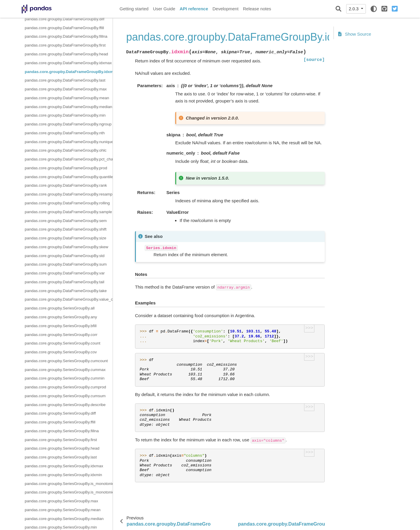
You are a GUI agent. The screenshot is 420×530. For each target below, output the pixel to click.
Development (225, 9)
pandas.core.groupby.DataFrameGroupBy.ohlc (66, 150)
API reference (194, 9)
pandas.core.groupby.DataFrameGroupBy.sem (66, 221)
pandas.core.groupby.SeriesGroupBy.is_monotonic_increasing (69, 484)
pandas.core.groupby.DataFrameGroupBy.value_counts (69, 299)
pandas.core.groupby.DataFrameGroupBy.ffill (64, 28)
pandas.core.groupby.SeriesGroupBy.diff (60, 413)
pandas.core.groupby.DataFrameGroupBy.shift (66, 229)
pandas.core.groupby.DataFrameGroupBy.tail (64, 282)
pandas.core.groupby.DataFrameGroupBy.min (65, 115)
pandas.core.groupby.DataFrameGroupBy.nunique (69, 142)
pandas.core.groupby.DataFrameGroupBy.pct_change (69, 159)
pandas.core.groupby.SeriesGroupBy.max (61, 501)
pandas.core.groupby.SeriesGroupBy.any (61, 317)
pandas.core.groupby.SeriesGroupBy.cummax (65, 370)
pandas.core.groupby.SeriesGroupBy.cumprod (65, 387)
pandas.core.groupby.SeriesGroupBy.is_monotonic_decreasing (69, 492)
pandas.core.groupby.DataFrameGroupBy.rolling (67, 203)
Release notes (257, 9)
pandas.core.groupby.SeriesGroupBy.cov (61, 352)
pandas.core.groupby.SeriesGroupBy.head (62, 448)
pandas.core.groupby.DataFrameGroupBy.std (65, 256)
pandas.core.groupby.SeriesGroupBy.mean (63, 510)
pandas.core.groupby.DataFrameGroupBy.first (65, 45)
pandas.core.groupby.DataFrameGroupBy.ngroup (68, 124)
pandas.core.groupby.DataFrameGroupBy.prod (66, 168)
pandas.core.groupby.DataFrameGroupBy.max (66, 89)
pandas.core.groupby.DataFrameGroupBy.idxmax (68, 63)
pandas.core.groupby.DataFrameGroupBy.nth (65, 133)
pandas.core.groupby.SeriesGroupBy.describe (65, 405)
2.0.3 (354, 9)
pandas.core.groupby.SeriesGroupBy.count (62, 343)
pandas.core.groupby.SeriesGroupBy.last (61, 457)
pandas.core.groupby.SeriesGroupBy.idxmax (64, 466)
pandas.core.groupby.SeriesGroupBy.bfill (61, 326)
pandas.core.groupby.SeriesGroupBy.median (64, 519)
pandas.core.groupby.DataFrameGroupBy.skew (66, 247)
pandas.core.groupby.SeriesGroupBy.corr (61, 335)
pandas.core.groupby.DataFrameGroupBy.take (66, 291)
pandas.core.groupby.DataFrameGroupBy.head (66, 54)
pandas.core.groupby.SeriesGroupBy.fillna (62, 431)
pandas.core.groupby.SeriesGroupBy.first (61, 440)
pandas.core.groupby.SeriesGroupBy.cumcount (66, 361)
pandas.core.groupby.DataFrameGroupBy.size (65, 238)
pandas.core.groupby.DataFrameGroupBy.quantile (69, 177)
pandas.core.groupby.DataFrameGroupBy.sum (66, 264)
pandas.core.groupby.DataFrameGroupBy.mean (67, 98)
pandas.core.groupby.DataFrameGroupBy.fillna (66, 36)
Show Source (355, 34)
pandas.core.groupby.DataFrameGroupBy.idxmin (69, 72)
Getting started (134, 9)
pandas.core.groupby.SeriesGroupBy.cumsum (65, 396)
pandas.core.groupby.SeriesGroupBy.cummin (65, 378)
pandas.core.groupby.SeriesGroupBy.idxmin (63, 475)
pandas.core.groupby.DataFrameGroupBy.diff (65, 19)
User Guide (164, 9)
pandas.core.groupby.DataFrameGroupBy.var (65, 273)
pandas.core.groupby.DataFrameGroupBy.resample (69, 194)
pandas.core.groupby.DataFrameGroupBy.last (65, 80)
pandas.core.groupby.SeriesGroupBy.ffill (60, 422)
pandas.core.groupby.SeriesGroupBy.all (60, 308)
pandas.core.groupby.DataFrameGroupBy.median (68, 107)
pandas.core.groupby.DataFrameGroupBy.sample (68, 212)
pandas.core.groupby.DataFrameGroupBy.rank (66, 185)
